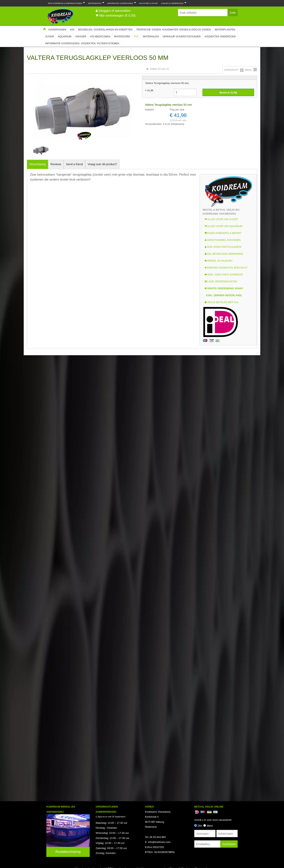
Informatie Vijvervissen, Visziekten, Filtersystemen (82, 43)
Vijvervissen (57, 30)
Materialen (151, 36)
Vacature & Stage (148, 3)
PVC (136, 36)
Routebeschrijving (68, 852)
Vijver (50, 36)
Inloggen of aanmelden (114, 11)
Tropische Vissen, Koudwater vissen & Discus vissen (173, 30)
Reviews (56, 164)
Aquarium (65, 36)
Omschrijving (37, 164)
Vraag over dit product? (102, 164)
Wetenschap (95, 3)
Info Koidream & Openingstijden (66, 3)
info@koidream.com (159, 842)
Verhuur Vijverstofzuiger (182, 36)
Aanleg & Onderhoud (173, 3)
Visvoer (81, 36)
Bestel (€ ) (228, 93)
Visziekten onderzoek (220, 36)
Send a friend (75, 164)
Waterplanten (225, 30)
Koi (72, 30)
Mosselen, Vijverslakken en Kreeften (105, 30)
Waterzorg (122, 36)
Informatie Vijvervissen (121, 3)
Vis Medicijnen (100, 36)
